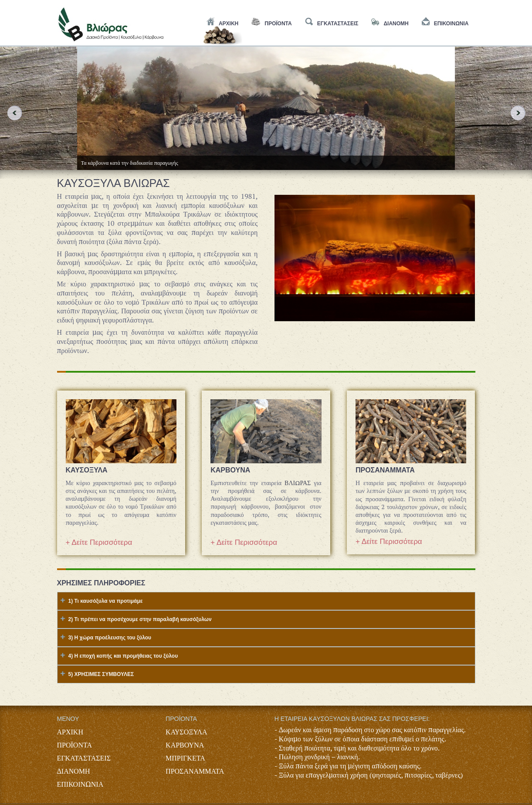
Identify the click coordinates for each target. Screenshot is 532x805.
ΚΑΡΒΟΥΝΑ (185, 745)
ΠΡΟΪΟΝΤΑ (75, 745)
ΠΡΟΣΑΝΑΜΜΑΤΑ (195, 771)
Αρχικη (222, 24)
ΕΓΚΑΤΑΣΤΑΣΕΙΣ (84, 758)
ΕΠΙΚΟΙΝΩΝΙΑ (80, 784)
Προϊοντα (271, 24)
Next (521, 113)
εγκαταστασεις (332, 24)
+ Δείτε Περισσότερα (99, 542)
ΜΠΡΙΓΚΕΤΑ (185, 758)
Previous (11, 113)
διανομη (390, 24)
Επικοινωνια (445, 24)
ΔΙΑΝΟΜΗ (74, 771)
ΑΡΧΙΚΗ (70, 732)
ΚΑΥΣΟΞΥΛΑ (186, 732)
